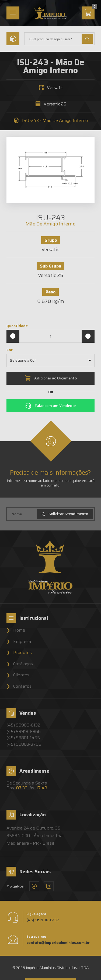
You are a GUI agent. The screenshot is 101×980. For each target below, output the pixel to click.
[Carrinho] (88, 13)
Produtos (22, 653)
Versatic (55, 88)
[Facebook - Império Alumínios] (34, 886)
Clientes (21, 675)
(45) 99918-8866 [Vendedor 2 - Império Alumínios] (24, 732)
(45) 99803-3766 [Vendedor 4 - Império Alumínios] (24, 744)
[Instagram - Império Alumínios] (49, 886)
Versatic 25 (55, 104)
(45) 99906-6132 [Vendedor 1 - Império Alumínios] (23, 725)
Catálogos (23, 664)
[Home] (51, 13)
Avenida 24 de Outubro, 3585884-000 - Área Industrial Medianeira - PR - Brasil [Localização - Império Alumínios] (35, 836)
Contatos (22, 686)
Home (19, 630)
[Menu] (13, 13)
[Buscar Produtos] (87, 39)
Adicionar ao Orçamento (51, 378)
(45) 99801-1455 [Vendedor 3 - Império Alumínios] (23, 738)
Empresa (22, 642)
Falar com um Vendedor (50, 406)
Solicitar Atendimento (65, 514)
